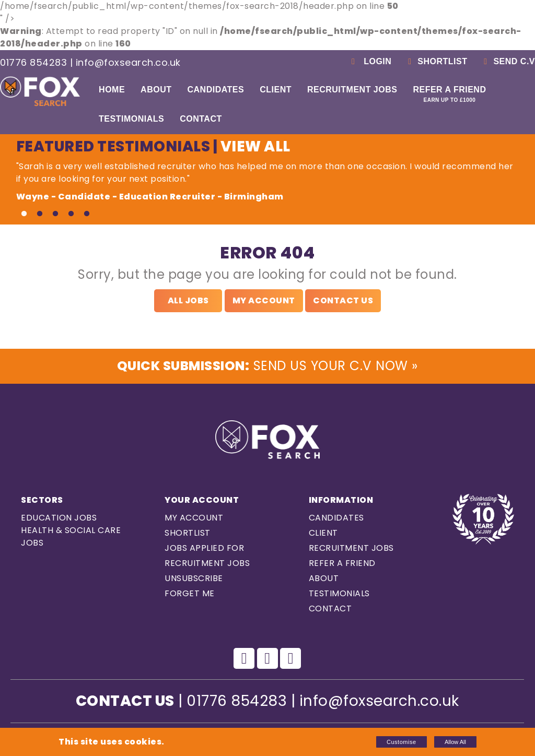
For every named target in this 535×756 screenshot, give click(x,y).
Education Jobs (59, 520)
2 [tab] (40, 214)
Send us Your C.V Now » (267, 367)
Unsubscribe (194, 581)
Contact (201, 119)
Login (370, 61)
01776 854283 (33, 62)
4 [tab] (71, 214)
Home (112, 90)
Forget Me (190, 596)
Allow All (455, 742)
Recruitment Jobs (352, 90)
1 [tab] (24, 214)
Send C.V (508, 61)
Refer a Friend (449, 94)
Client (276, 90)
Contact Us (343, 300)
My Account (264, 300)
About (156, 90)
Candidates (216, 90)
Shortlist (436, 61)
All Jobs (188, 300)
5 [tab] (87, 214)
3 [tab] (55, 214)
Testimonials (131, 119)
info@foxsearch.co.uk (128, 62)
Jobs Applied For (204, 551)
